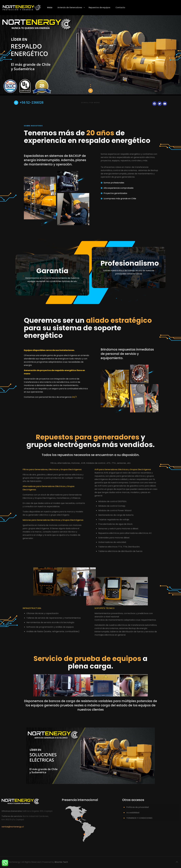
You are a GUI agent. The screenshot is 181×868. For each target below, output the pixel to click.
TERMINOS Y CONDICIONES (139, 818)
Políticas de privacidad (138, 807)
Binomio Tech (61, 862)
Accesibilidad (133, 813)
